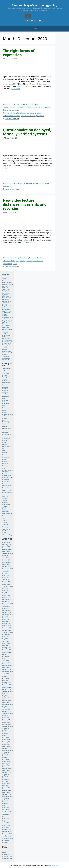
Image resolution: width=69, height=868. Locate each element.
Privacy (5, 466)
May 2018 (5, 676)
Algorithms (10, 258)
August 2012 (6, 775)
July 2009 (5, 843)
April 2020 (5, 641)
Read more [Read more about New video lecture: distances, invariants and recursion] (30, 242)
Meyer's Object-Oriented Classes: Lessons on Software (7, 323)
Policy (4, 459)
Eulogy (4, 410)
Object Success (7, 330)
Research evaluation (8, 493)
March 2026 (6, 542)
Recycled (5, 488)
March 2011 (6, 807)
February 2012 (7, 786)
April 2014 (5, 737)
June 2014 (5, 733)
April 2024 (5, 580)
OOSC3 (5, 349)
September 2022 (7, 604)
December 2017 (7, 685)
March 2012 (6, 783)
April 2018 (5, 678)
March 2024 (6, 582)
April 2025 (5, 558)
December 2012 (7, 768)
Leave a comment (12, 119)
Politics (5, 461)
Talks (4, 518)
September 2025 (7, 553)
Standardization (7, 516)
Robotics (5, 496)
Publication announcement (8, 478)
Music (4, 442)
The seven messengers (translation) (6, 358)
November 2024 (7, 564)
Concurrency (6, 383)
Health (4, 424)
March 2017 (6, 698)
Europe (5, 412)
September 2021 (7, 615)
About (4, 278)
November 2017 (7, 687)
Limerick (5, 432)
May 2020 (5, 639)
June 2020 (5, 637)
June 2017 (5, 694)
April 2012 (5, 781)
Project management (7, 475)
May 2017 (5, 696)
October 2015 (7, 711)
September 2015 (7, 713)
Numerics (5, 445)
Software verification (6, 511)
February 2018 (7, 680)
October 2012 (7, 772)
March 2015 (6, 718)
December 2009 (7, 832)
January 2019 (6, 663)
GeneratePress (53, 865)
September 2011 (7, 797)
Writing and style (8, 535)
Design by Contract (27, 104)
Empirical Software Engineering (6, 402)
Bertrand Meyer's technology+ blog (34, 5)
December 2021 (7, 610)
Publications (6, 481)
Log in (4, 852)
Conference (6, 385)
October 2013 (7, 748)
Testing (5, 520)
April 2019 (5, 661)
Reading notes (7, 486)
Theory (4, 522)
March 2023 (6, 595)
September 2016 (7, 705)
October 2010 (7, 812)
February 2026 (7, 545)
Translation (6, 525)
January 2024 (6, 584)
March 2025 (6, 560)
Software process (5, 507)
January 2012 (6, 788)
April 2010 (5, 823)
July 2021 (5, 617)
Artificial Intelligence (6, 376)
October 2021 (7, 613)
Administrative (7, 369)
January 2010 (6, 829)
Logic (39, 113)
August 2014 (6, 729)
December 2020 (7, 626)
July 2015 (5, 716)
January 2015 (6, 722)
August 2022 (6, 606)
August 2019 (6, 656)
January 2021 (6, 624)
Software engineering (11, 110)
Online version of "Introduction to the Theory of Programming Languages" (7, 342)
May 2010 (5, 821)
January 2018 (6, 683)
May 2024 (5, 578)
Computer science (12, 104)
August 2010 (6, 814)
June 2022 (5, 608)
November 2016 (7, 702)
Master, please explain (7, 435)
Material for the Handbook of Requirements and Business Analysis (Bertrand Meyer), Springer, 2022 (8, 313)
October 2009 (7, 836)
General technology (6, 421)
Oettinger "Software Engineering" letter (6, 334)
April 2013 (5, 759)
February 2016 (7, 709)
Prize (4, 468)
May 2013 (5, 757)
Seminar (5, 500)
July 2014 (5, 731)
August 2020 (6, 634)
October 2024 (7, 567)
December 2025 (7, 549)
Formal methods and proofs (31, 183)
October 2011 (7, 794)
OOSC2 (5, 347)
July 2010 (5, 816)
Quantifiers (40, 116)
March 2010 (6, 825)
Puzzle (4, 483)
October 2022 (7, 602)
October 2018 (7, 669)
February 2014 (7, 742)
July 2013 (5, 755)
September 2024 (7, 569)
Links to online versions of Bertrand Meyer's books (7, 303)
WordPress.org (7, 859)
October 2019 (7, 654)
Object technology (24, 107)
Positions (5, 464)
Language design (9, 107)
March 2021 (6, 619)
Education (7, 261)
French (4, 418)
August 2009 (6, 840)
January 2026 (6, 547)
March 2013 (6, 762)
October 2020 (7, 630)
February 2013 (7, 764)
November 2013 (7, 746)
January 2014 (6, 744)
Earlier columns (7, 283)
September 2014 (7, 726)
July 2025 (5, 556)
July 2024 (5, 573)
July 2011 (5, 801)
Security (5, 498)
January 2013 (6, 766)
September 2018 (7, 672)
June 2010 (5, 819)
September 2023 (7, 586)
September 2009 (7, 838)
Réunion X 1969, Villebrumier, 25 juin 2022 (7, 353)
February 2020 (7, 645)
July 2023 (5, 588)
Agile (4, 371)
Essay (4, 406)
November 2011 (7, 792)
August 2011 (6, 799)
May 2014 (5, 735)
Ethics (4, 408)
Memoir (5, 440)
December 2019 (7, 650)
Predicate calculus (28, 116)
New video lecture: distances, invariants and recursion (25, 204)
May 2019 (5, 659)
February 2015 (7, 720)
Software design (7, 514)
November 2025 (7, 551)
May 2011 (5, 805)
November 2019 (7, 652)
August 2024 (6, 571)
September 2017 (7, 691)
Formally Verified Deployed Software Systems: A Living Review (8, 288)
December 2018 (7, 665)
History (5, 426)
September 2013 (7, 751)
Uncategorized (7, 527)
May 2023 (5, 593)
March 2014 (6, 740)
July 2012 (5, 777)
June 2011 (5, 803)
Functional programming (27, 113)
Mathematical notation (11, 116)
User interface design (7, 530)
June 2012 (5, 779)
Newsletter (6, 328)
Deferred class (11, 113)
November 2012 (7, 770)
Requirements (7, 490)
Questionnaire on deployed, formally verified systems (27, 132)
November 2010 (7, 810)
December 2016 (7, 700)
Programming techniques (41, 107)
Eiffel (37, 104)
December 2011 (7, 790)
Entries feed (6, 854)
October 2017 (7, 689)
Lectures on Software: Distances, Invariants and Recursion (7, 296)
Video (15, 264)
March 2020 (6, 643)
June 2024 (5, 575)
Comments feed (7, 856)
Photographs (6, 457)
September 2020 (7, 632)
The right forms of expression (19, 53)
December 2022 (7, 599)
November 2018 (7, 667)
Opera (4, 450)
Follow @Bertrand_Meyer (34, 21)
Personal (5, 453)
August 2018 (6, 674)
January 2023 (6, 597)
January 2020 (6, 648)
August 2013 (6, 753)
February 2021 (7, 621)
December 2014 (7, 724)
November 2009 (7, 834)
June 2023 (5, 591)
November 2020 (7, 628)
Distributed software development (6, 392)
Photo (4, 455)
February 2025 (7, 562)
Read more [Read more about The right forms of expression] (16, 89)
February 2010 (7, 827)
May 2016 (5, 707)
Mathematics (6, 438)
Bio (3, 280)
